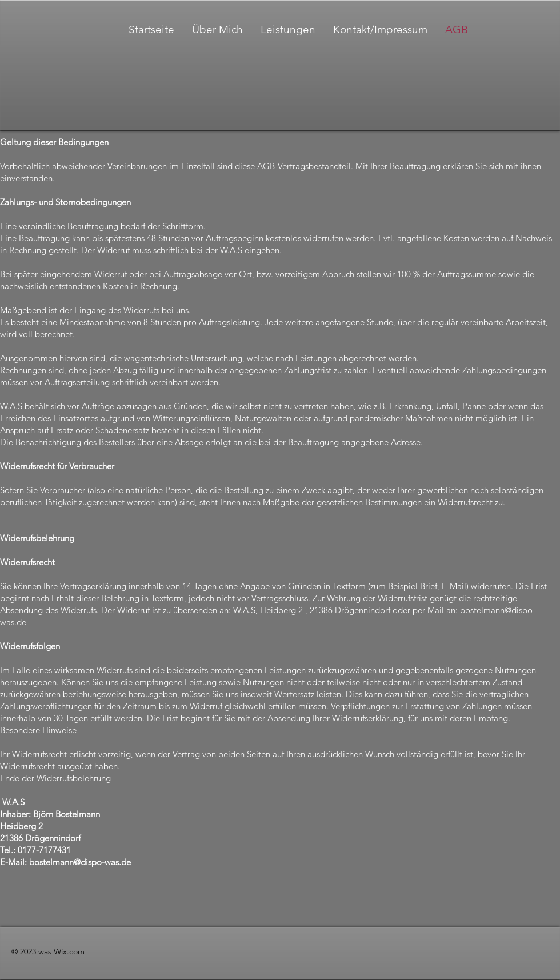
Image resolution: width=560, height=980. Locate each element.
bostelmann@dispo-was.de (80, 862)
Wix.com (69, 951)
